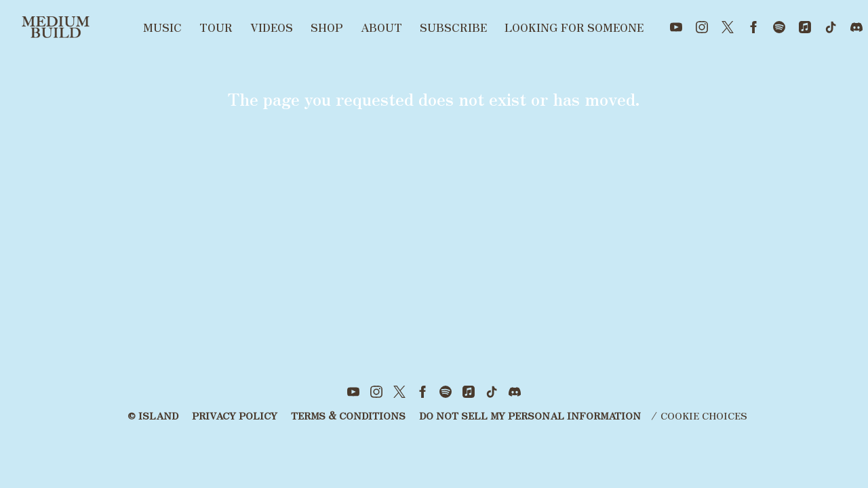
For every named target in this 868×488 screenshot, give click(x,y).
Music (162, 27)
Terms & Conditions (348, 415)
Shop (327, 27)
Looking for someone (574, 27)
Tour (216, 27)
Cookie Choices (704, 415)
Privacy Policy (235, 415)
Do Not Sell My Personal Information (530, 415)
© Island (153, 415)
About (381, 27)
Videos (272, 27)
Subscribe (453, 27)
